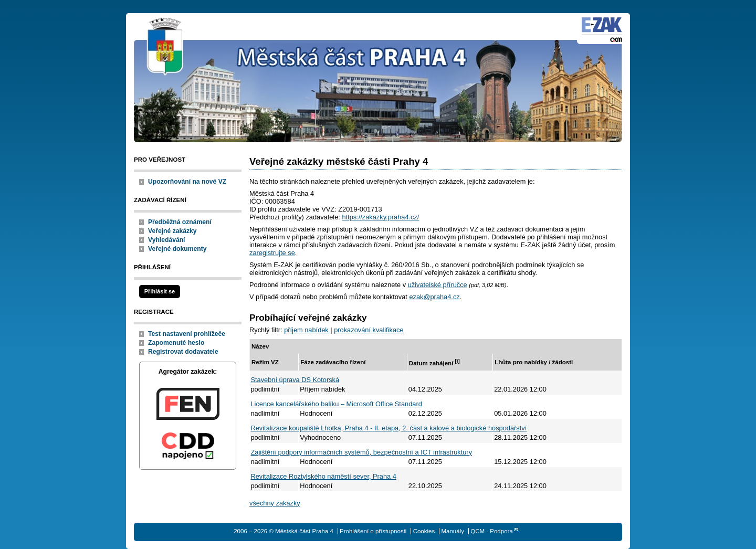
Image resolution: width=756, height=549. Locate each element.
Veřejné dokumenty (177, 249)
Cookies (424, 531)
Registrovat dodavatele (183, 352)
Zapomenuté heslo (176, 343)
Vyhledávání (167, 240)
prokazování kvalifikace (369, 330)
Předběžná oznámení (180, 222)
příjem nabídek (306, 330)
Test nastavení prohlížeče (187, 334)
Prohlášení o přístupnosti (373, 531)
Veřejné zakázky (172, 231)
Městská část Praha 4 (165, 47)
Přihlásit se (160, 291)
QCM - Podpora (492, 531)
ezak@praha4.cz (434, 297)
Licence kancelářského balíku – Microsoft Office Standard (337, 404)
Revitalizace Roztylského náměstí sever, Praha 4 (324, 476)
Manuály (453, 531)
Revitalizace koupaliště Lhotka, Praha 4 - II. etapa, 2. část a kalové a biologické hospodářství (389, 428)
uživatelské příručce (438, 285)
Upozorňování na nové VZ (187, 182)
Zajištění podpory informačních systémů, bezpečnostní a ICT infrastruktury (362, 452)
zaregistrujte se (272, 253)
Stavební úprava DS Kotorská (295, 380)
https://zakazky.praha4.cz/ (380, 217)
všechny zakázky (275, 503)
